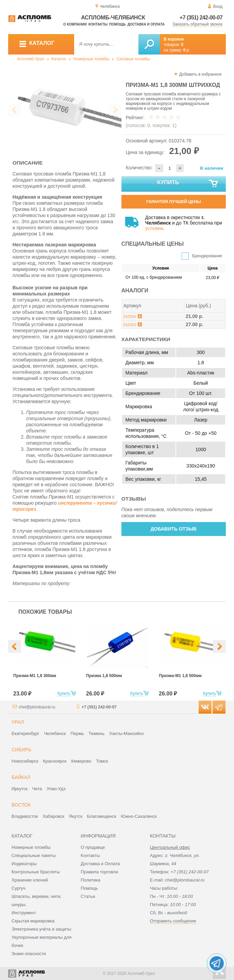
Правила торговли (99, 872)
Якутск (76, 816)
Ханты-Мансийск (126, 733)
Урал (18, 722)
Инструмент (24, 913)
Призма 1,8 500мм (104, 676)
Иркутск (20, 789)
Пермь (77, 733)
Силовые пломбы (133, 59)
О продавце (93, 847)
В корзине (174, 39)
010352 (130, 325)
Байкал (21, 777)
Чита (37, 789)
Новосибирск (25, 761)
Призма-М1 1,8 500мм (180, 676)
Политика (90, 880)
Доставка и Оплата (100, 864)
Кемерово (81, 761)
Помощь (117, 24)
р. (187, 50)
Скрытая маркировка (33, 921)
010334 (130, 317)
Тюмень (96, 733)
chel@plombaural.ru (37, 707)
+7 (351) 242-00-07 (201, 18)
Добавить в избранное (200, 74)
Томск (102, 761)
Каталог (59, 59)
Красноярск (55, 761)
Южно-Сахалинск (139, 816)
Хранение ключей (30, 880)
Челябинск (55, 733)
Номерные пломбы (91, 59)
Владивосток (25, 816)
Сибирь (21, 750)
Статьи (88, 896)
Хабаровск (53, 816)
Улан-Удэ (56, 789)
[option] (65, 108)
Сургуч (19, 888)
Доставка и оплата (146, 24)
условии (154, 228)
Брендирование (207, 256)
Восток (21, 805)
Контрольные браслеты (36, 872)
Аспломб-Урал (31, 59)
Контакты (98, 24)
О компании (75, 24)
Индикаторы (24, 864)
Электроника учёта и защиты (41, 929)
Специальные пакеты (34, 855)
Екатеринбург (26, 733)
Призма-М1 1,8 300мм (35, 676)
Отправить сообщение (173, 921)
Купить (188, 184)
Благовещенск (102, 816)
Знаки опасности (29, 954)
